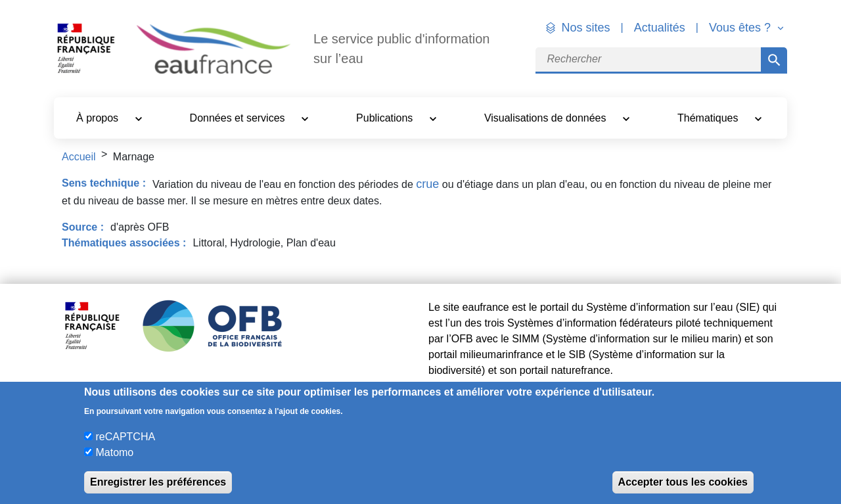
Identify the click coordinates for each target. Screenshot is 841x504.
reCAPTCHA (125, 437)
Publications (386, 118)
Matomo (114, 452)
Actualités (660, 28)
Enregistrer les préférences (158, 482)
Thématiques (709, 118)
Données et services (239, 118)
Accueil (79, 157)
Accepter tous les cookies (683, 482)
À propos (99, 118)
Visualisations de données (547, 118)
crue (427, 184)
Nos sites (586, 28)
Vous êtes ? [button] (741, 28)
